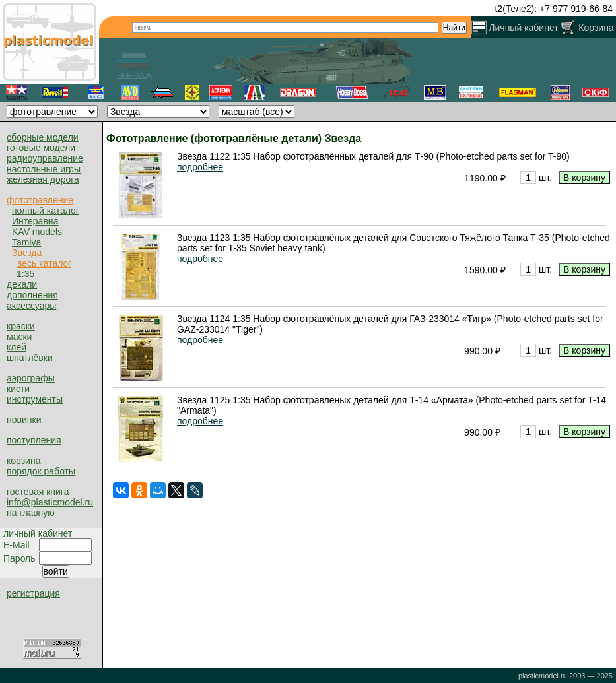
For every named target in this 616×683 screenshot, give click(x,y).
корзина (23, 461)
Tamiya (26, 242)
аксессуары (31, 306)
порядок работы (41, 471)
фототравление (40, 200)
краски (21, 326)
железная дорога (43, 179)
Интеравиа (35, 221)
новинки (24, 420)
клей (17, 347)
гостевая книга (38, 492)
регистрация (33, 593)
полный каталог (46, 211)
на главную (31, 513)
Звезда (27, 253)
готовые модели (41, 148)
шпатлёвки (30, 358)
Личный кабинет (523, 28)
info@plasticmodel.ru (50, 502)
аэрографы (31, 378)
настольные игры (44, 169)
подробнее (200, 167)
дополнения (32, 295)
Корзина (596, 28)
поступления (34, 440)
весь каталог (44, 263)
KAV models (37, 232)
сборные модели (43, 137)
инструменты (35, 399)
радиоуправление (45, 158)
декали (22, 284)
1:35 (25, 274)
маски (19, 337)
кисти (18, 389)
